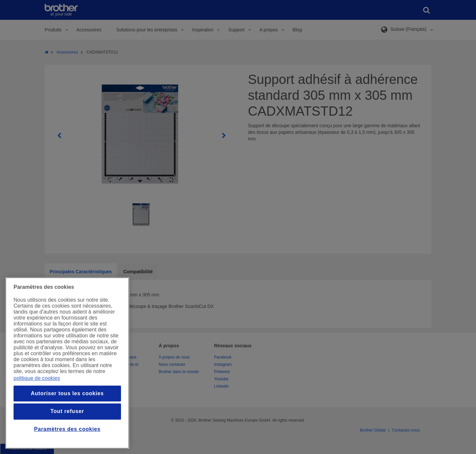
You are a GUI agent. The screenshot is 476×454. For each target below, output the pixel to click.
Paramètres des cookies (67, 429)
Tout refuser (67, 411)
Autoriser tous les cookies (67, 393)
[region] (67, 363)
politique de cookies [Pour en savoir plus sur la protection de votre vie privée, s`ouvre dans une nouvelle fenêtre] (37, 378)
